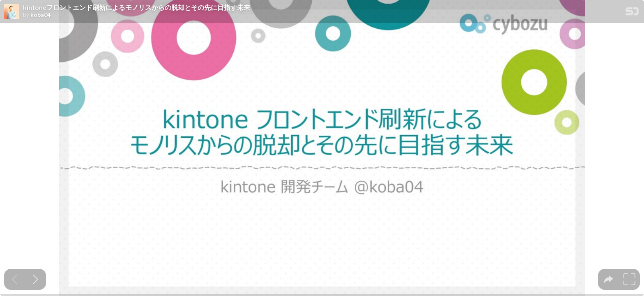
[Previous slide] (15, 279)
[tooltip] (608, 279)
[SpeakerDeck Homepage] (632, 13)
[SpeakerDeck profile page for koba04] (11, 12)
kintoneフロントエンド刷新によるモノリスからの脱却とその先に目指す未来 (137, 7)
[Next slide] (36, 279)
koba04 (40, 15)
